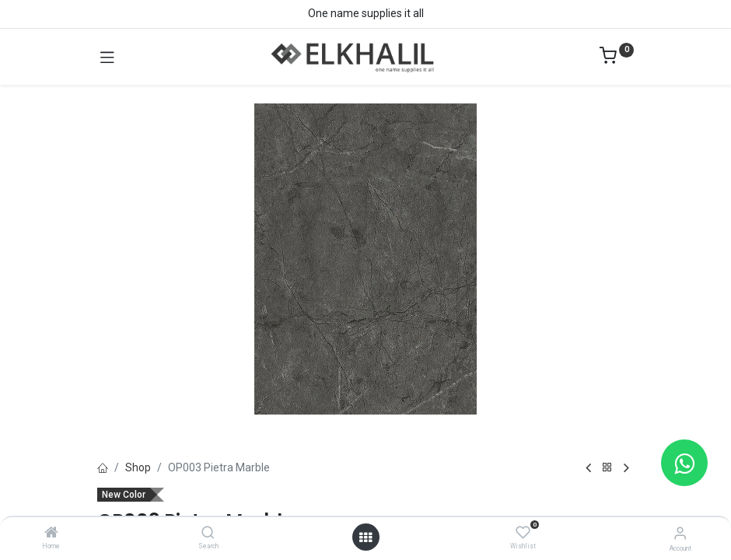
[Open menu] (365, 537)
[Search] (208, 534)
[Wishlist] (523, 533)
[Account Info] (680, 533)
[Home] (51, 534)
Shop (138, 467)
